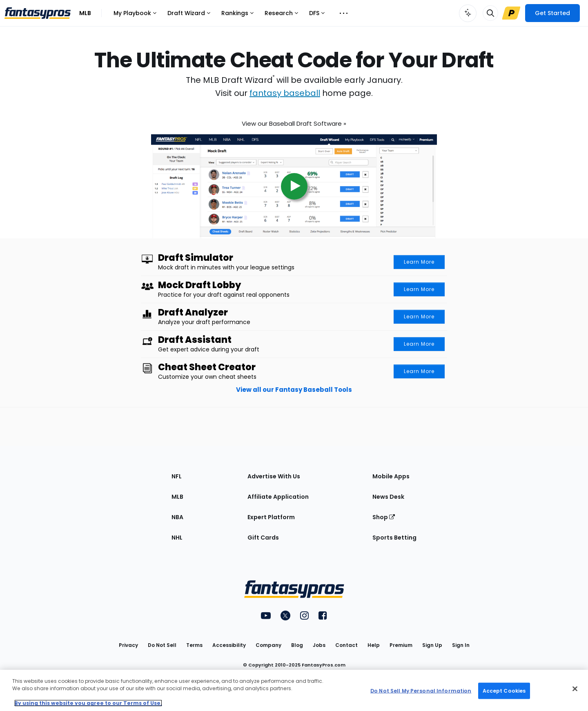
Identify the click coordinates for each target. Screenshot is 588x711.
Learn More (419, 262)
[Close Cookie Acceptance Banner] (575, 689)
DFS (317, 16)
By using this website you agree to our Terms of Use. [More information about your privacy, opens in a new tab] (88, 703)
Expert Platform (271, 517)
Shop (384, 517)
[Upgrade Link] (511, 13)
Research (281, 16)
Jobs (319, 645)
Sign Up (432, 645)
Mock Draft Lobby (199, 285)
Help (374, 645)
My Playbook (135, 16)
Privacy (128, 645)
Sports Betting (394, 538)
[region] (294, 690)
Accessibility (229, 645)
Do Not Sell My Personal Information (421, 690)
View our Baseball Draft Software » (294, 121)
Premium (401, 645)
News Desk (388, 497)
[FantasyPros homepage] (38, 13)
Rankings (237, 16)
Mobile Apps (391, 476)
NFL (177, 476)
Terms (194, 645)
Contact (346, 645)
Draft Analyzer (193, 313)
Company (268, 645)
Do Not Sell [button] (162, 645)
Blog (297, 645)
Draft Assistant (195, 340)
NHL (177, 538)
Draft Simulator (196, 258)
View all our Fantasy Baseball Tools (294, 390)
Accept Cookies (504, 690)
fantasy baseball (285, 93)
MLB (85, 13)
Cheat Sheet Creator (207, 367)
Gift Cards (263, 538)
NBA (177, 517)
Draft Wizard (189, 16)
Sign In (461, 645)
